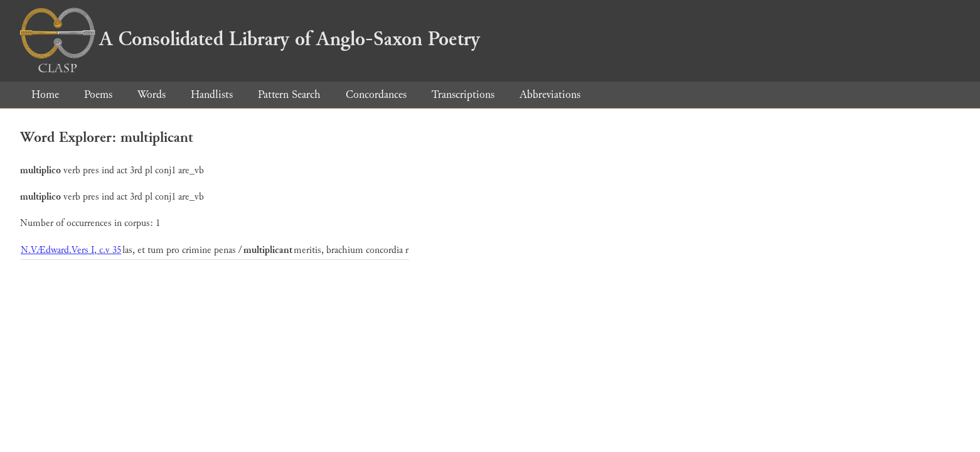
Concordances (376, 94)
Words (152, 94)
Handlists (212, 94)
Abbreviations (550, 94)
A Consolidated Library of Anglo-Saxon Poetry (250, 39)
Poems (98, 94)
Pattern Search (289, 94)
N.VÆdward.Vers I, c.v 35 (71, 250)
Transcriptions (463, 94)
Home (45, 94)
